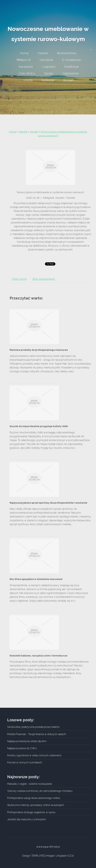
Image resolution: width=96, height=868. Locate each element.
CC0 (71, 856)
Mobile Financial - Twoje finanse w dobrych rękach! (37, 734)
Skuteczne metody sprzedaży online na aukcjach (36, 805)
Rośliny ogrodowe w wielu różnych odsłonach (34, 755)
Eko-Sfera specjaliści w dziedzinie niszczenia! (36, 579)
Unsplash (61, 856)
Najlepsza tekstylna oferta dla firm (27, 741)
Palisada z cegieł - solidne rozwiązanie (30, 784)
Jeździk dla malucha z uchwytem (27, 819)
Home (13, 132)
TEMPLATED (38, 856)
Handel (23, 132)
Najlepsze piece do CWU (22, 748)
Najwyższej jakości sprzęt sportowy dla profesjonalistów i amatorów (48, 503)
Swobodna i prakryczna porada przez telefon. (34, 727)
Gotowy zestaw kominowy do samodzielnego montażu (40, 791)
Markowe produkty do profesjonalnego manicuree (39, 350)
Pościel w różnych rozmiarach (25, 762)
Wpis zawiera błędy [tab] (44, 279)
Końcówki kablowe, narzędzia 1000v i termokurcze (39, 656)
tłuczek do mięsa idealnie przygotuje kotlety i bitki (39, 426)
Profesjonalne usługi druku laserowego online (34, 798)
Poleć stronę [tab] (20, 279)
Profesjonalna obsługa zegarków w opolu (31, 812)
